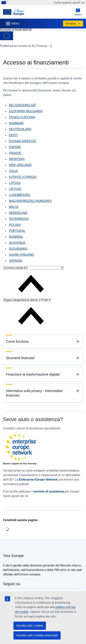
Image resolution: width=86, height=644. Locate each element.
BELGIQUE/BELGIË (22, 105)
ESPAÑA (15, 147)
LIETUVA (15, 189)
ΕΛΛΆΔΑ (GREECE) (23, 141)
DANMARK (16, 123)
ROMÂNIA (16, 237)
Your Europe (13, 556)
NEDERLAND (18, 213)
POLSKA (15, 225)
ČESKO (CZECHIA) (22, 117)
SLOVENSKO (18, 249)
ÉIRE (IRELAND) (20, 165)
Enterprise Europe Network (38, 479)
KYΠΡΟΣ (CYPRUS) (23, 177)
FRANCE (15, 153)
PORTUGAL (17, 231)
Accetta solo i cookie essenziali (37, 635)
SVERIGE (16, 261)
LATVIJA (15, 183)
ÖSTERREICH (19, 219)
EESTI (13, 135)
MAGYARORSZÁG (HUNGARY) (31, 201)
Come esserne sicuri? (69, 3)
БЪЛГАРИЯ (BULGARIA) (26, 111)
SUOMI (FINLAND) (22, 255)
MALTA (14, 207)
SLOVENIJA (17, 243)
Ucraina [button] (73, 24)
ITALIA (13, 171)
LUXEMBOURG (20, 195)
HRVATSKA (17, 159)
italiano (78, 12)
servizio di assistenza (49, 491)
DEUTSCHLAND (20, 129)
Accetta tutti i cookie (30, 626)
